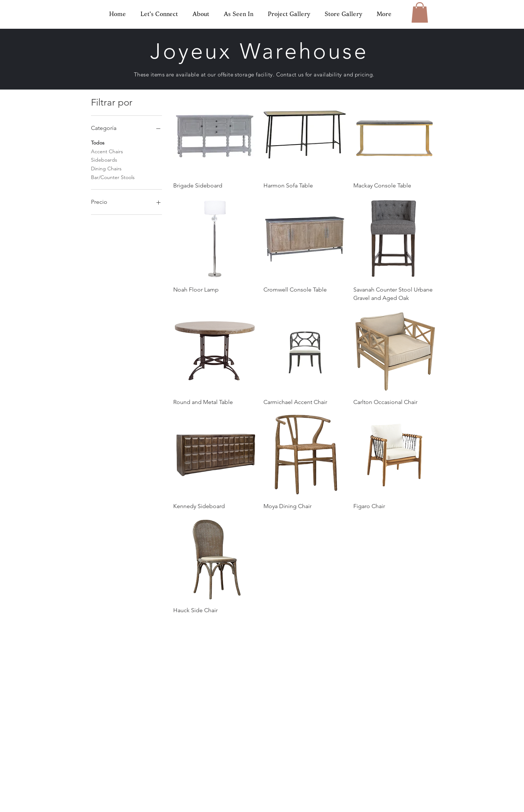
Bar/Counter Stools (113, 177)
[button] (420, 12)
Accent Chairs (107, 151)
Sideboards (104, 159)
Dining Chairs (106, 168)
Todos (98, 142)
